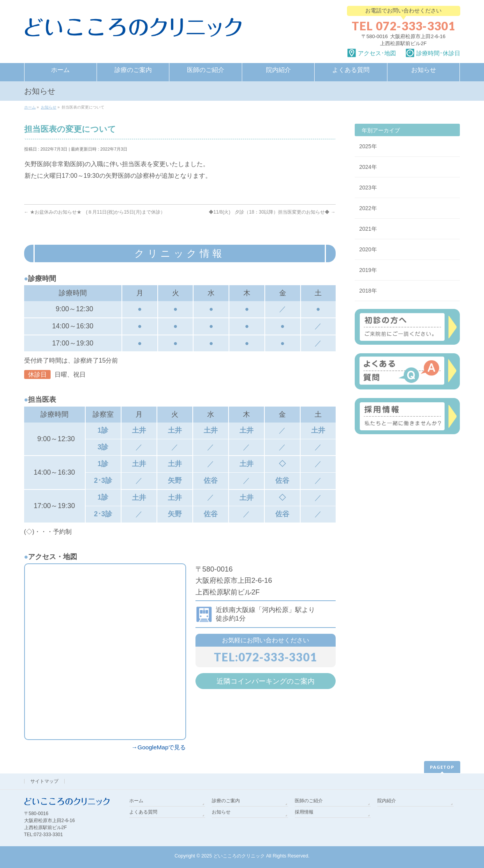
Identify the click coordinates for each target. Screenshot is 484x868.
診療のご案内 (226, 801)
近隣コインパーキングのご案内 (266, 681)
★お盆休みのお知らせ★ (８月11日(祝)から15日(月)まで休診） (95, 212)
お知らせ (221, 812)
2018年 (368, 291)
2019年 (368, 270)
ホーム (136, 801)
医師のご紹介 (309, 801)
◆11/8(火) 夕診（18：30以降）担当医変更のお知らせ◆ (272, 212)
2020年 (368, 249)
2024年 (368, 167)
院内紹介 (387, 801)
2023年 (368, 188)
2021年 (368, 229)
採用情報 (304, 812)
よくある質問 (143, 812)
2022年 (368, 208)
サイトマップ (44, 781)
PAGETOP (442, 767)
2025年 (368, 146)
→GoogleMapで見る (159, 747)
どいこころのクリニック (239, 856)
